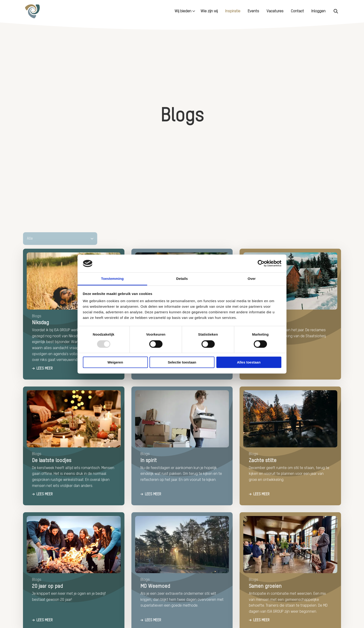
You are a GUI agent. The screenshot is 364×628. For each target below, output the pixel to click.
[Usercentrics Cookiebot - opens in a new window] (261, 264)
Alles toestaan (249, 362)
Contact (297, 11)
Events (253, 11)
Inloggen (318, 11)
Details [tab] (182, 279)
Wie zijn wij (209, 11)
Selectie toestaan (182, 362)
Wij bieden (185, 11)
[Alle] (60, 239)
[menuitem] (184, 11)
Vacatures (275, 11)
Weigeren (115, 362)
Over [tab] (252, 279)
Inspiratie (233, 11)
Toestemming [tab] (112, 279)
